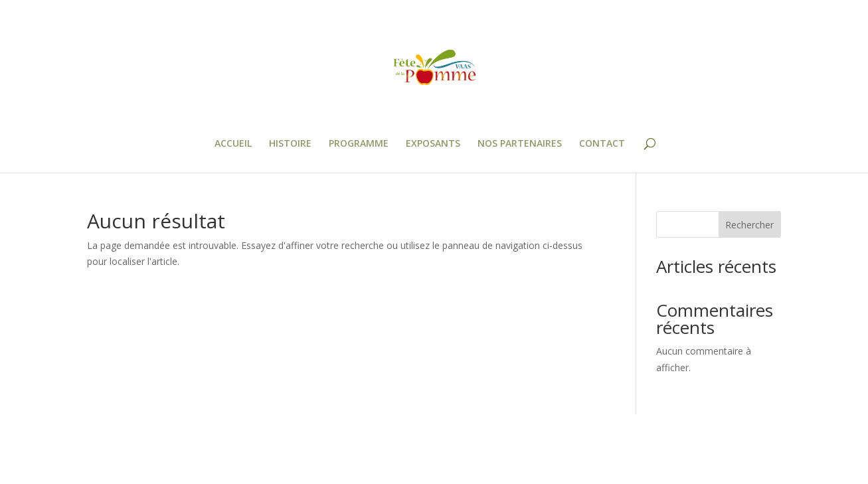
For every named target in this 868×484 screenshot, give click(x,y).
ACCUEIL (233, 144)
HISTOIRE (290, 144)
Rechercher (749, 225)
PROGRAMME (359, 144)
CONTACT (602, 144)
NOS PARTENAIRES (520, 144)
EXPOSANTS (433, 144)
